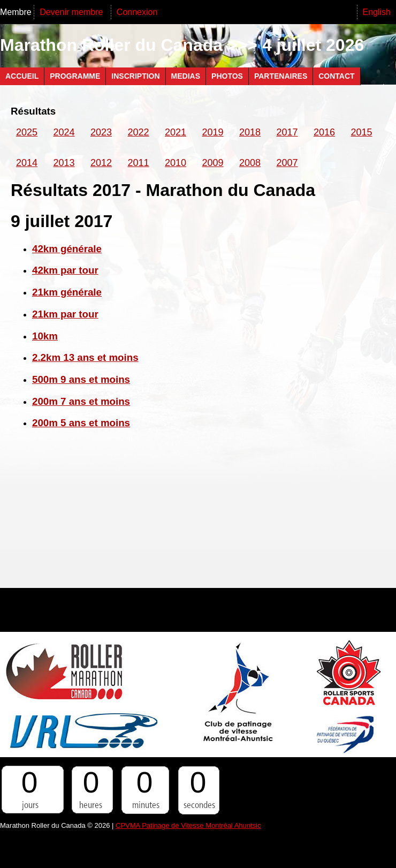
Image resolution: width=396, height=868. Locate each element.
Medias (186, 76)
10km (45, 336)
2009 (213, 163)
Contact (336, 76)
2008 (250, 163)
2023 (101, 132)
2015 (362, 132)
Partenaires (281, 76)
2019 (213, 132)
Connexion (137, 12)
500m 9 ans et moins (81, 379)
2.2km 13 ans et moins (85, 357)
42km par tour (65, 270)
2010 (176, 163)
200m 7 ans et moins (81, 401)
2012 (101, 163)
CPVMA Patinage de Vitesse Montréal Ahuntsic (188, 825)
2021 (176, 132)
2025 (27, 132)
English (377, 12)
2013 (64, 163)
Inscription (135, 76)
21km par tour (65, 314)
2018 (250, 132)
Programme (75, 76)
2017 (287, 132)
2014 (27, 163)
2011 (139, 163)
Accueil (22, 76)
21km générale (67, 292)
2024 (64, 132)
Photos (227, 76)
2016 (324, 132)
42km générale (67, 249)
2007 (287, 163)
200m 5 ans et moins (81, 423)
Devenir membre (73, 12)
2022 (139, 132)
